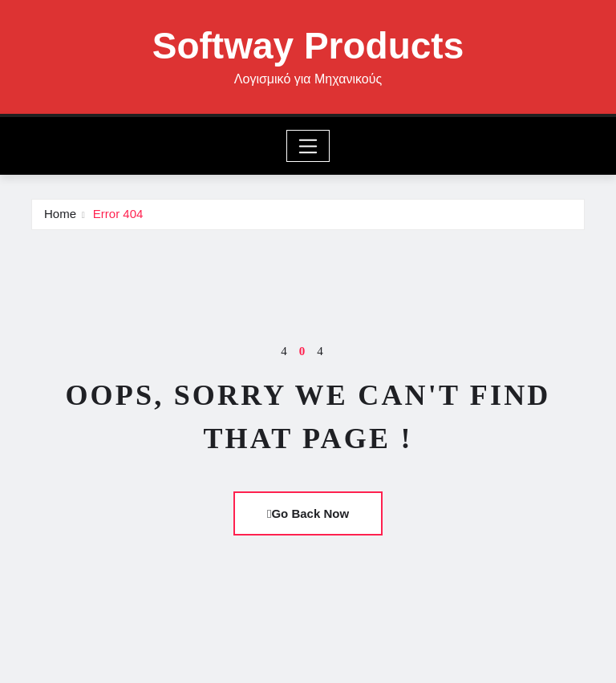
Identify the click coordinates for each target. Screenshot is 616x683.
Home (60, 214)
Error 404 (118, 214)
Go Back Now (308, 513)
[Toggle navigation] (308, 146)
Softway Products (308, 46)
